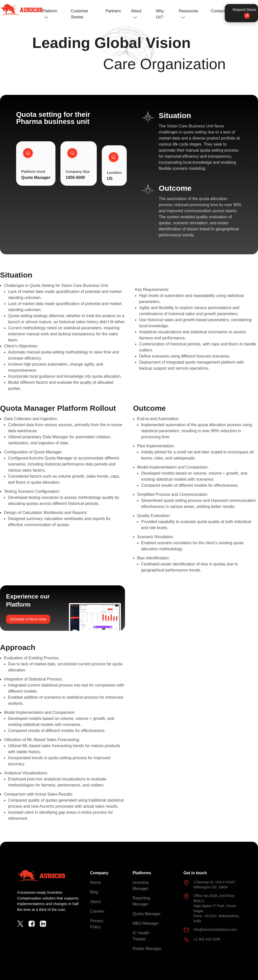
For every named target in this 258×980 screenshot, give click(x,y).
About (136, 11)
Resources (188, 11)
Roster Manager (147, 949)
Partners (113, 11)
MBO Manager (146, 923)
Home (96, 882)
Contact (218, 11)
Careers (97, 911)
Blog (94, 892)
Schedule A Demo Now (28, 619)
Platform (50, 11)
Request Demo (244, 12)
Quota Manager (147, 914)
